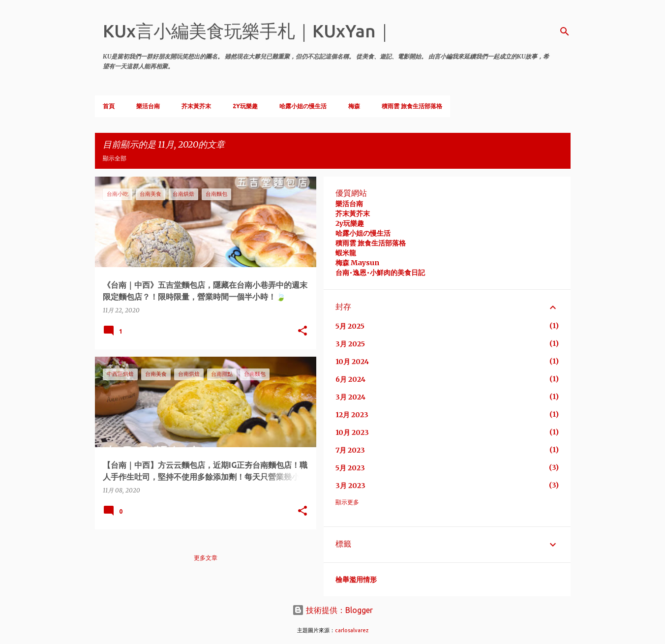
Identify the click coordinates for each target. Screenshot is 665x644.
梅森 (354, 106)
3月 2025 (350, 344)
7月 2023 (350, 450)
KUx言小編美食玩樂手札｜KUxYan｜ (248, 31)
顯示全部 (115, 158)
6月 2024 (350, 379)
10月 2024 (352, 362)
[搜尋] (565, 31)
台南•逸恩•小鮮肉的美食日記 (380, 273)
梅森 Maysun (357, 263)
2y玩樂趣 (350, 223)
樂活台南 (148, 106)
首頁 (109, 106)
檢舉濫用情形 (356, 580)
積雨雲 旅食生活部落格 (412, 106)
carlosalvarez (352, 630)
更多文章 (206, 558)
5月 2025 (350, 326)
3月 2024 (350, 397)
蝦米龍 (346, 253)
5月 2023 (350, 468)
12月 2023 (352, 415)
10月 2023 (352, 432)
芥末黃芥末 (196, 106)
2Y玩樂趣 (245, 106)
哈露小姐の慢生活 (303, 106)
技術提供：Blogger (332, 610)
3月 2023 (350, 486)
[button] (302, 331)
